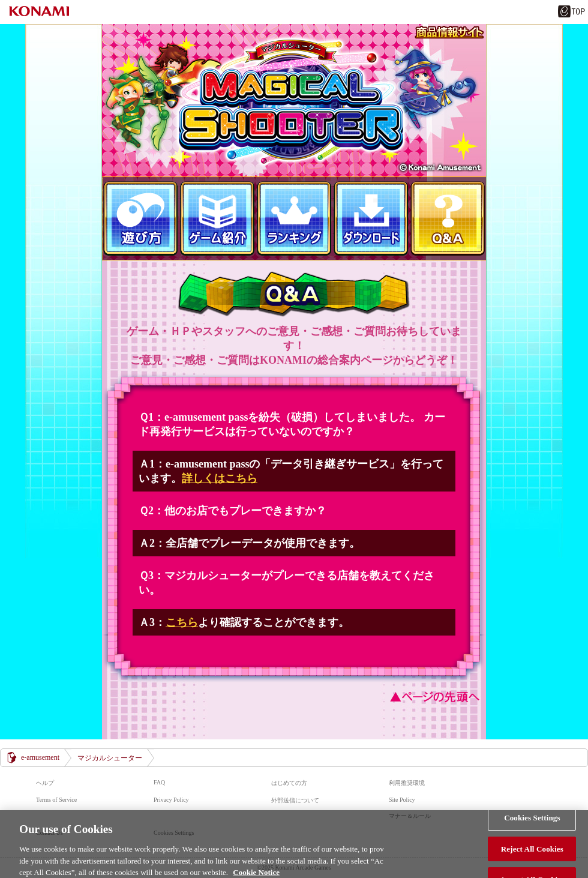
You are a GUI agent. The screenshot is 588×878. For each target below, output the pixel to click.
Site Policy (402, 800)
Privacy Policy (171, 800)
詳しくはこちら (220, 478)
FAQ (159, 782)
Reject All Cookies (532, 852)
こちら (182, 622)
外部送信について (295, 800)
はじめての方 (289, 783)
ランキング (294, 218)
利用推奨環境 (407, 783)
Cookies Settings (532, 821)
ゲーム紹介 (217, 218)
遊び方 (140, 218)
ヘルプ (45, 783)
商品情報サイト (449, 32)
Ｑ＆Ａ (448, 218)
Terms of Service (56, 800)
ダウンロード (371, 218)
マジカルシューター (294, 100)
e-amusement (40, 757)
